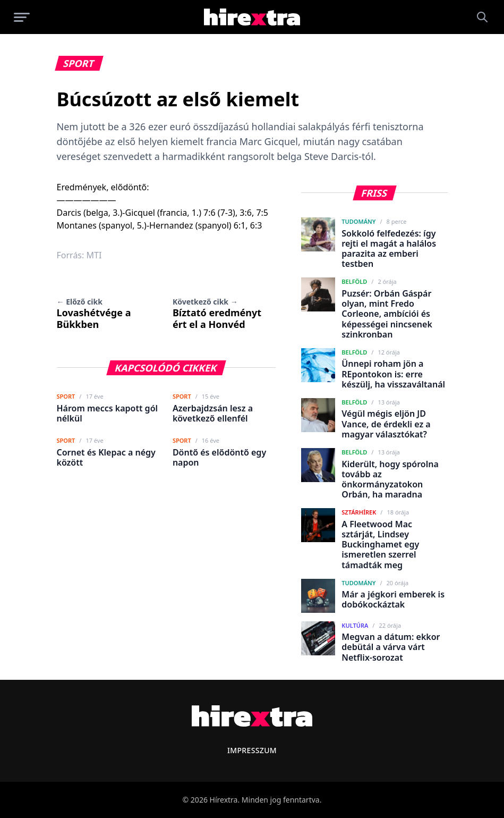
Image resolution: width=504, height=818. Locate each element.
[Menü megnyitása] (22, 17)
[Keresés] (482, 17)
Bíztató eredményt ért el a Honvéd (217, 314)
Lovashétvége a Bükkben (94, 314)
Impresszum (252, 750)
